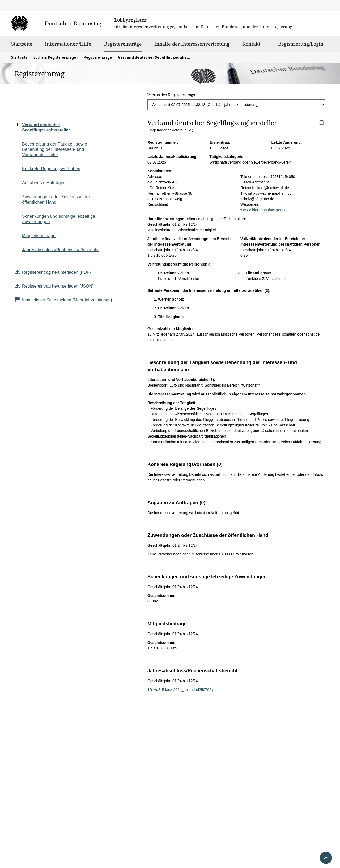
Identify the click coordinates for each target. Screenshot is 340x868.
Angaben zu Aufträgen (44, 183)
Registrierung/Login (301, 46)
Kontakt (251, 46)
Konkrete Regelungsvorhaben (51, 169)
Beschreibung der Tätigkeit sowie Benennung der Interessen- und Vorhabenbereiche (55, 149)
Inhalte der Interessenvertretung (192, 46)
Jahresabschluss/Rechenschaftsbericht (60, 250)
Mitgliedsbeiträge (39, 236)
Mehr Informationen (92, 300)
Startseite (22, 46)
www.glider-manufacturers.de (264, 210)
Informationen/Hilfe (68, 46)
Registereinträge (123, 44)
